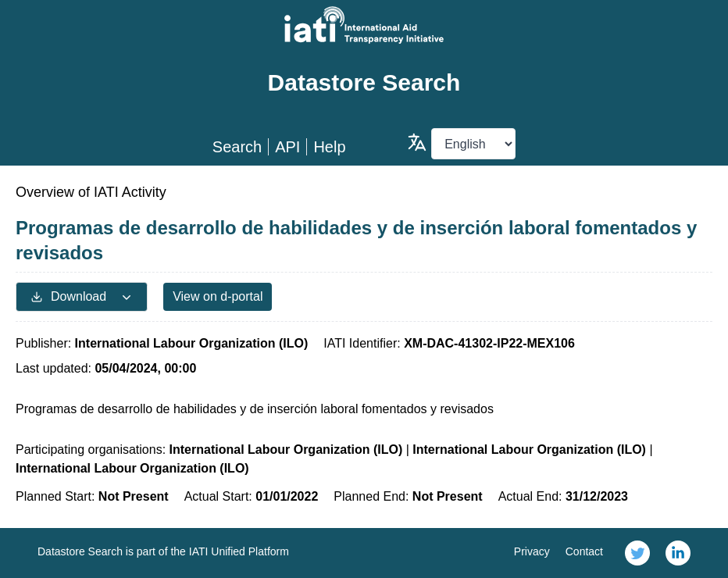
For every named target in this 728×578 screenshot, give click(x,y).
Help (329, 147)
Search (237, 147)
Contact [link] (584, 551)
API (287, 147)
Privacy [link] (532, 551)
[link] (637, 553)
